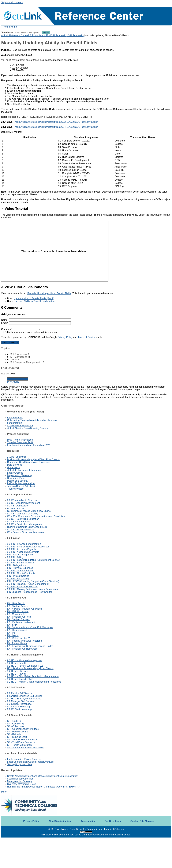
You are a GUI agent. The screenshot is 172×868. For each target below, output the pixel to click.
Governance (14, 467)
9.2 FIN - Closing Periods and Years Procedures (32, 589)
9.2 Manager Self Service (20, 701)
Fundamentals (15, 423)
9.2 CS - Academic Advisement (23, 503)
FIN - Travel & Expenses (20, 568)
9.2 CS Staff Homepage (20, 709)
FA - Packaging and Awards (22, 622)
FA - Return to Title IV (18, 638)
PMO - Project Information (21, 483)
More (4, 792)
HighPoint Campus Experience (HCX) (27, 527)
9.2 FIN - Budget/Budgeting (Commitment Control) (34, 560)
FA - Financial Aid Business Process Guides (30, 646)
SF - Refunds (14, 734)
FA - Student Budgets (18, 619)
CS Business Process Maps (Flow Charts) (29, 511)
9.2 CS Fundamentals (19, 522)
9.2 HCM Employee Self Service (24, 699)
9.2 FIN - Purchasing (18, 579)
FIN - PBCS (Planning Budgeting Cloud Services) (33, 581)
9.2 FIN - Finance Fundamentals (24, 544)
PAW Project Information (20, 440)
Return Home (10, 27)
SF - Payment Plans (18, 732)
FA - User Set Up (16, 603)
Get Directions (113, 821)
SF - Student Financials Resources (25, 748)
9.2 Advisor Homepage (19, 707)
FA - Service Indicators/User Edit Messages (30, 627)
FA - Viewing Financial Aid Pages (25, 609)
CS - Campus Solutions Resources (25, 532)
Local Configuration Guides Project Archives (30, 762)
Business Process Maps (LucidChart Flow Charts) (33, 459)
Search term (8, 32)
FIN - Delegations (16, 565)
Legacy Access (15, 473)
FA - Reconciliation (17, 643)
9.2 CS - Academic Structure (22, 500)
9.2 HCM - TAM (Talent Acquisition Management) (33, 676)
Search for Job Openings (20, 779)
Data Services (15, 465)
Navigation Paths (16, 478)
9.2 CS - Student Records (21, 530)
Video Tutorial (15, 208)
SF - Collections (16, 726)
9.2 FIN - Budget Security (20, 563)
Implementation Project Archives (24, 759)
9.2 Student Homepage (19, 704)
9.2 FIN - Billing (15, 557)
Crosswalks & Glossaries (20, 426)
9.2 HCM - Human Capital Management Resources (34, 682)
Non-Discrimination (60, 821)
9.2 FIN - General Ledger (20, 571)
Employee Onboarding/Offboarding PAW (28, 445)
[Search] (28, 33)
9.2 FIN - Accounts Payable (22, 549)
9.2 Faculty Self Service (20, 693)
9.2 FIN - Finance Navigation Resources (28, 547)
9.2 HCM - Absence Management (25, 660)
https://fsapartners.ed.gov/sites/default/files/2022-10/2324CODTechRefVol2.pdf (56, 122)
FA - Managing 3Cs (17, 614)
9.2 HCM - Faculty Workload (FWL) (26, 666)
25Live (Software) (16, 457)
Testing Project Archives (20, 764)
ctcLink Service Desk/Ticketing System (27, 428)
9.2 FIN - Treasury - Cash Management (28, 584)
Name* (36, 320)
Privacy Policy (65, 337)
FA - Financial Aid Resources (22, 649)
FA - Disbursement (17, 630)
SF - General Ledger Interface (23, 729)
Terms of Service (87, 337)
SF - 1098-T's (14, 721)
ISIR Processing (76, 35)
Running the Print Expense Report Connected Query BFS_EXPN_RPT (44, 787)
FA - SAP (12, 625)
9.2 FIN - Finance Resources (22, 587)
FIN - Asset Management (20, 555)
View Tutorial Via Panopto (25, 287)
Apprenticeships (16, 508)
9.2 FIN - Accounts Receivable (23, 552)
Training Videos (15, 489)
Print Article (13, 382)
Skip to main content (12, 2)
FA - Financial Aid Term (19, 617)
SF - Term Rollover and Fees (22, 740)
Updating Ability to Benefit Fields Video (34, 301)
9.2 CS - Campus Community (23, 514)
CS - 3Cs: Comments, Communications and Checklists (36, 516)
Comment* (21, 329)
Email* (36, 323)
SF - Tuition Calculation (19, 745)
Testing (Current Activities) (21, 486)
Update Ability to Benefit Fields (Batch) (34, 298)
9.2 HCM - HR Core (18, 671)
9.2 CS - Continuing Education (23, 519)
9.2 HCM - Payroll (16, 674)
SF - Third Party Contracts (21, 742)
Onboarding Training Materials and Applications (32, 420)
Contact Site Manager (143, 821)
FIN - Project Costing (18, 576)
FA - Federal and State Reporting (25, 641)
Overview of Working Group (22, 784)
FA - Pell (12, 633)
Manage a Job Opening (19, 781)
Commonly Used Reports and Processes (29, 462)
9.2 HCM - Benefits (17, 663)
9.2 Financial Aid (37, 35)
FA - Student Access (18, 606)
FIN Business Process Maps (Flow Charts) (29, 592)
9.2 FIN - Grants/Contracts (21, 573)
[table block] (86, 162)
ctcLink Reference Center (15, 35)
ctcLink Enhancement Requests (24, 470)
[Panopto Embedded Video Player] (55, 251)
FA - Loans (13, 635)
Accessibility (88, 821)
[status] (86, 53)
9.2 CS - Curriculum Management (25, 524)
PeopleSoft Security (18, 481)
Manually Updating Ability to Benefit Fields (49, 293)
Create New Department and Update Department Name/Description (43, 776)
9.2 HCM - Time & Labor (20, 679)
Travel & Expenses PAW (20, 442)
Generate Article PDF (18, 379)
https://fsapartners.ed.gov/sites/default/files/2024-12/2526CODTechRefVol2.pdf (56, 127)
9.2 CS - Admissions (18, 506)
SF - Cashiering (15, 724)
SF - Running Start (17, 737)
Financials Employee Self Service (25, 696)
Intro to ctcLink (15, 418)
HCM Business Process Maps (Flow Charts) (30, 668)
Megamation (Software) (19, 475)
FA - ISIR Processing (56, 35)
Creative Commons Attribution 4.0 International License (101, 835)
